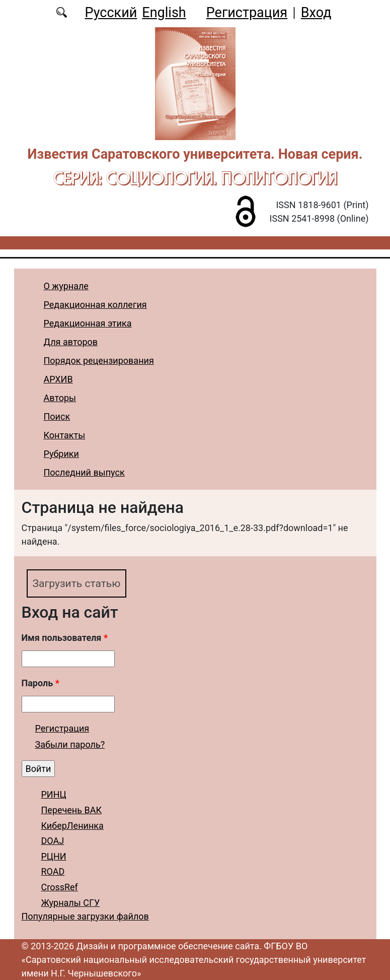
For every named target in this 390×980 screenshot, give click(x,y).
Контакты (65, 435)
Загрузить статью (78, 583)
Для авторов (71, 342)
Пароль (41, 683)
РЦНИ (54, 857)
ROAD (53, 872)
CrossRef (60, 888)
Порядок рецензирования (99, 361)
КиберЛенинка (72, 826)
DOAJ (53, 841)
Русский (111, 13)
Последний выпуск (84, 472)
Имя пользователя (65, 638)
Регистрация (247, 13)
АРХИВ (58, 379)
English (164, 13)
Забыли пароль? (70, 745)
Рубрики (61, 454)
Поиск (57, 416)
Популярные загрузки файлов (85, 916)
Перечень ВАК (72, 810)
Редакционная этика (88, 323)
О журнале (66, 286)
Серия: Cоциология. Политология (195, 178)
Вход (316, 13)
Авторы (60, 398)
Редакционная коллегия (95, 305)
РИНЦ (54, 795)
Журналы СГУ (71, 903)
